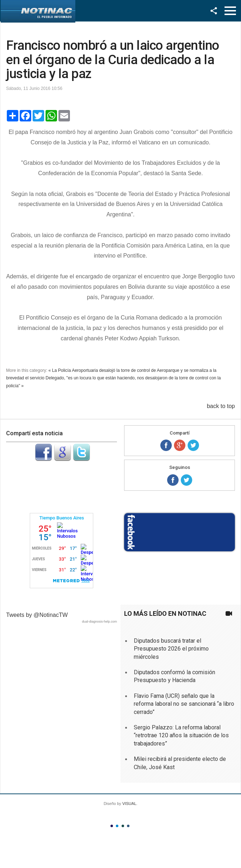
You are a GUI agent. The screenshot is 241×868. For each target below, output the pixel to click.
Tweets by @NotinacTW (37, 615)
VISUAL (129, 804)
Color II (117, 826)
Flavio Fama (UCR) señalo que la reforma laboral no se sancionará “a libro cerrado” (184, 704)
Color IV (128, 826)
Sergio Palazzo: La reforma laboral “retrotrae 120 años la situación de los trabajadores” (181, 735)
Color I (112, 826)
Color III (123, 826)
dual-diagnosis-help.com (99, 622)
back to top (221, 406)
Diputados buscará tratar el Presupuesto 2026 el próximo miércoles (171, 649)
